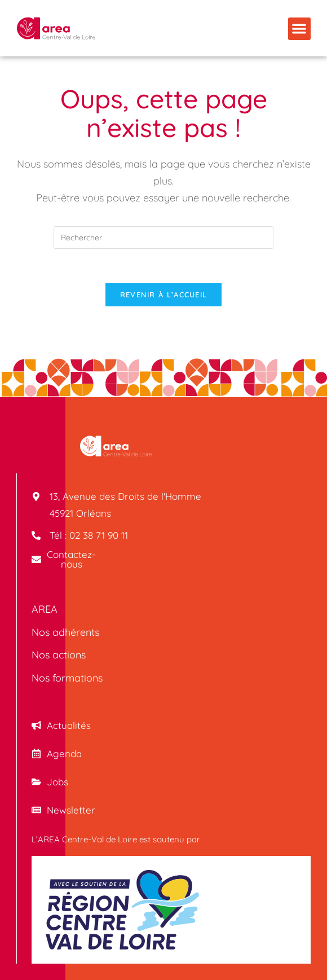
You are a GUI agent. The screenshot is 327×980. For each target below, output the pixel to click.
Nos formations (67, 678)
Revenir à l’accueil (164, 295)
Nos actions (59, 655)
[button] (300, 29)
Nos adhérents (65, 632)
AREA (45, 609)
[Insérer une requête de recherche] (163, 238)
